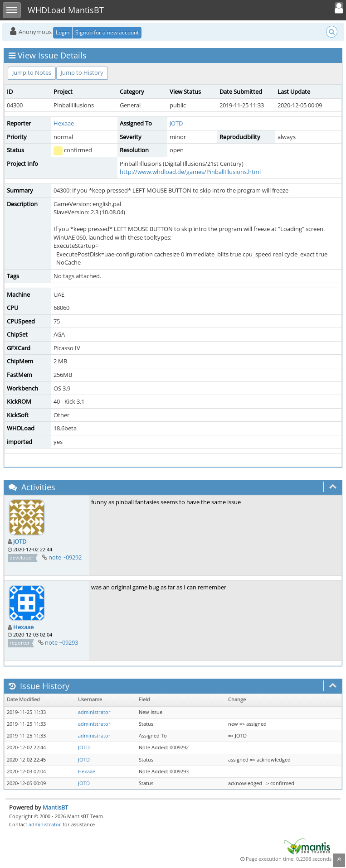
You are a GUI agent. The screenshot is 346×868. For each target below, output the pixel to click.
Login (63, 32)
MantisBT (55, 807)
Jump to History (82, 72)
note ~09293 (61, 642)
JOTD (176, 123)
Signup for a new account (107, 32)
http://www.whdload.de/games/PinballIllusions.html (190, 172)
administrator (94, 712)
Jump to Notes (32, 72)
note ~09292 (65, 557)
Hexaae (64, 123)
